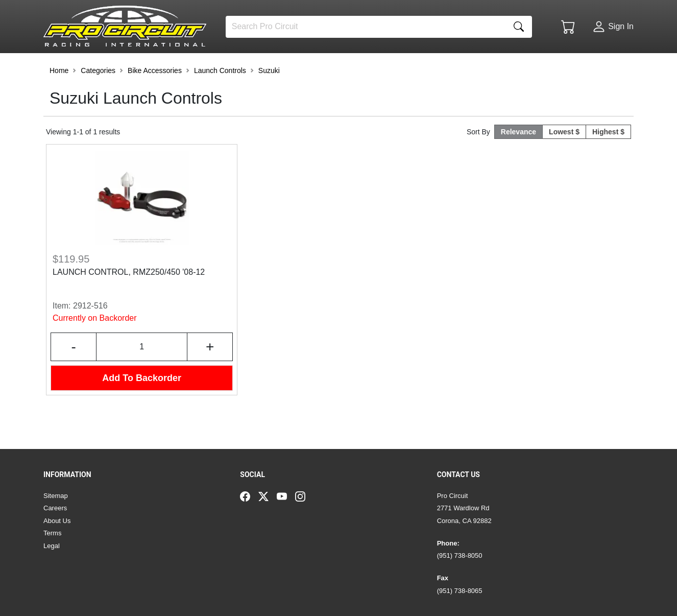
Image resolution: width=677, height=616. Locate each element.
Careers (55, 508)
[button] (75, 67)
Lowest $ (564, 160)
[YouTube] (286, 496)
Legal (52, 546)
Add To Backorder (142, 407)
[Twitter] (268, 496)
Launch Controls (220, 99)
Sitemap (56, 496)
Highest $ (608, 160)
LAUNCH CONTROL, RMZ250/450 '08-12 (129, 301)
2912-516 (90, 334)
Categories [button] (98, 99)
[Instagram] (304, 496)
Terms (52, 533)
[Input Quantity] (142, 375)
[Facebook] (249, 496)
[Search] (366, 27)
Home (59, 99)
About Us (57, 521)
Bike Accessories (155, 99)
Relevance (518, 160)
